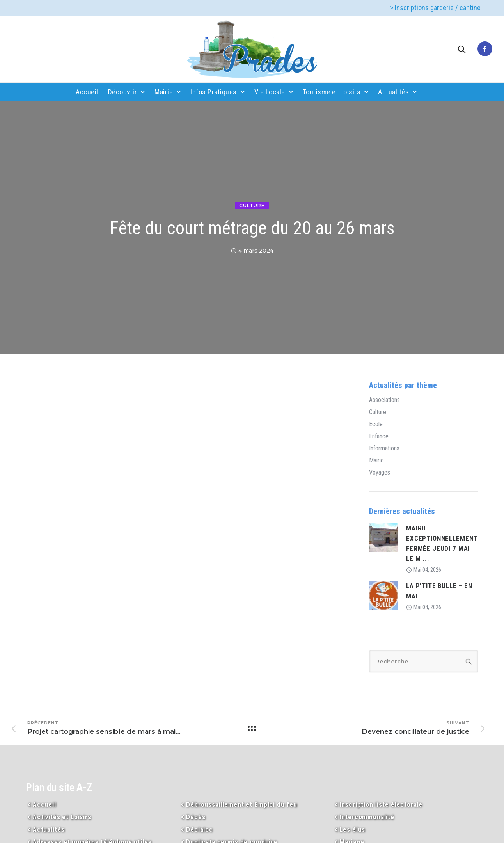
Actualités (393, 92)
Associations (384, 400)
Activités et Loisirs (62, 817)
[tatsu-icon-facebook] (485, 49)
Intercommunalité (367, 817)
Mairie (164, 92)
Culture (252, 205)
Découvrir (123, 92)
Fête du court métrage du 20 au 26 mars (252, 228)
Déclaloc (200, 829)
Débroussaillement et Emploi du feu (242, 804)
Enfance (379, 436)
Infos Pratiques (214, 92)
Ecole (376, 424)
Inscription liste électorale (381, 804)
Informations (384, 448)
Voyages (380, 473)
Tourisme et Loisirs (332, 92)
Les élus (352, 829)
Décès (196, 817)
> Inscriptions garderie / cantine (435, 8)
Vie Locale (270, 92)
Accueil (87, 92)
